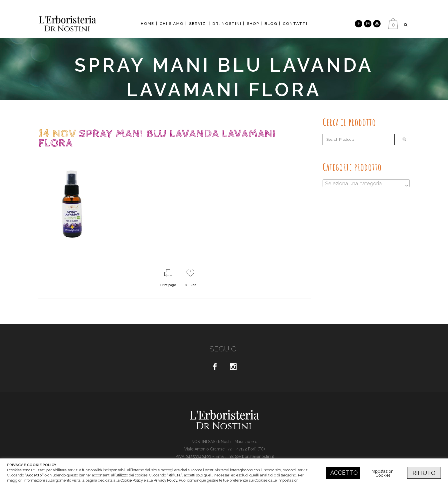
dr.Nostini (88, 154)
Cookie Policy (132, 480)
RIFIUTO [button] (424, 473)
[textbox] (366, 184)
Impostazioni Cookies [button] (383, 473)
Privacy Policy (165, 480)
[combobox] (366, 183)
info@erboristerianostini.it (251, 456)
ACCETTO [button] (344, 473)
